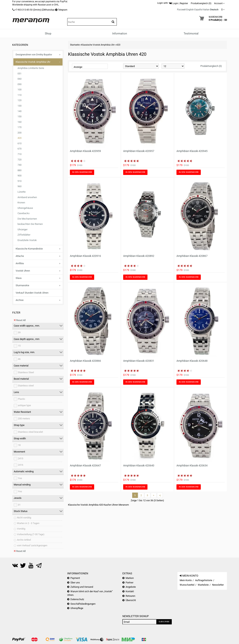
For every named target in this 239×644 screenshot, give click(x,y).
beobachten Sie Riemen (30, 224)
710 (19, 154)
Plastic (22, 399)
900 (19, 176)
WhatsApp (49, 10)
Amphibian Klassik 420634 (192, 465)
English (190, 10)
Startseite (75, 45)
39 (19, 332)
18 (19, 445)
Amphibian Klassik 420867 (192, 256)
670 (19, 149)
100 (19, 90)
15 (19, 346)
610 (19, 143)
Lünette (22, 192)
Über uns (75, 583)
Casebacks (24, 213)
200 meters (24, 419)
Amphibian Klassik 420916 (85, 256)
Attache (20, 256)
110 (19, 95)
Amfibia (20, 263)
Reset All (20, 320)
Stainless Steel (26, 372)
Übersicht (131, 600)
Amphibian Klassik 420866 (85, 361)
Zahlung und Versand (82, 587)
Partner (129, 583)
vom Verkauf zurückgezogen (32, 545)
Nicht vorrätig (24, 518)
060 (19, 79)
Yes (20, 478)
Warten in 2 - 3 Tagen (28, 523)
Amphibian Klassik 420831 (139, 361)
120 (19, 100)
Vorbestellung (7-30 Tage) (31, 534)
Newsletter (218, 585)
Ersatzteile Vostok (27, 240)
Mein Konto (186, 580)
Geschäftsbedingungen (83, 604)
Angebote (131, 587)
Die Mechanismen (27, 219)
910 (19, 181)
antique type (24, 405)
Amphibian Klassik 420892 (139, 256)
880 (19, 170)
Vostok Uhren (23, 271)
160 (19, 122)
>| (160, 495)
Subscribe (164, 622)
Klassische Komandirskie (29, 249)
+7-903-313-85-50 (24, 10)
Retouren (130, 596)
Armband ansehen (27, 197)
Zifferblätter (24, 235)
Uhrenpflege (77, 608)
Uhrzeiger (23, 229)
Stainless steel (26, 386)
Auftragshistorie (204, 580)
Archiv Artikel (24, 540)
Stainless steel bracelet (30, 432)
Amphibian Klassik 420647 (85, 465)
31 (19, 505)
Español (199, 10)
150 (19, 116)
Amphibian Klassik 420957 (139, 151)
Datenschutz (77, 599)
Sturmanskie (22, 285)
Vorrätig (21, 529)
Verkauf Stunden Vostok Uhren (32, 293)
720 (19, 160)
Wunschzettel (187, 585)
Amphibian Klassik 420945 (192, 151)
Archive (20, 300)
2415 (21, 458)
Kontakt (130, 591)
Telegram (63, 10)
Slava (19, 278)
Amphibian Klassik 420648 (192, 361)
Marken (130, 578)
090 (19, 84)
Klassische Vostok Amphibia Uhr (33, 62)
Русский (181, 10)
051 (19, 74)
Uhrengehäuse (25, 208)
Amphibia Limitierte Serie (31, 68)
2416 (21, 465)
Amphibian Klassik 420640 (139, 465)
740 (19, 165)
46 (19, 359)
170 (19, 127)
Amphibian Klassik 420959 (85, 151)
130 (19, 106)
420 (19, 138)
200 (19, 133)
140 (19, 111)
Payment (75, 578)
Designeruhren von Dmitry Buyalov (34, 55)
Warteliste (203, 585)
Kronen (21, 203)
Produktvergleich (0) (211, 66)
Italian (206, 10)
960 (19, 186)
